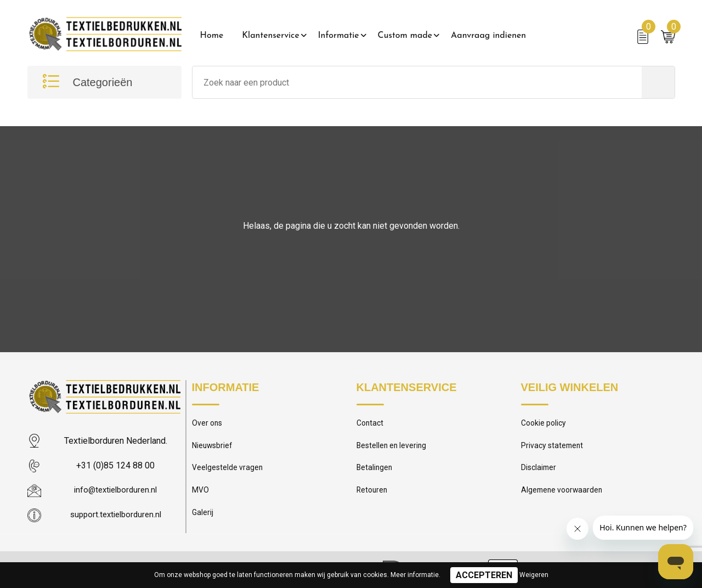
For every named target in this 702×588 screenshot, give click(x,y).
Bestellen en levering (393, 448)
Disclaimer (540, 471)
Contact (371, 424)
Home (212, 36)
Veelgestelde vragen (228, 471)
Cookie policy (545, 424)
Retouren (373, 495)
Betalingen (375, 471)
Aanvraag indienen (488, 36)
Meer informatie (415, 575)
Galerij (203, 518)
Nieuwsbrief (213, 448)
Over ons (208, 424)
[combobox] (417, 82)
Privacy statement (554, 448)
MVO (201, 495)
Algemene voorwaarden (564, 495)
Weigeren (534, 575)
